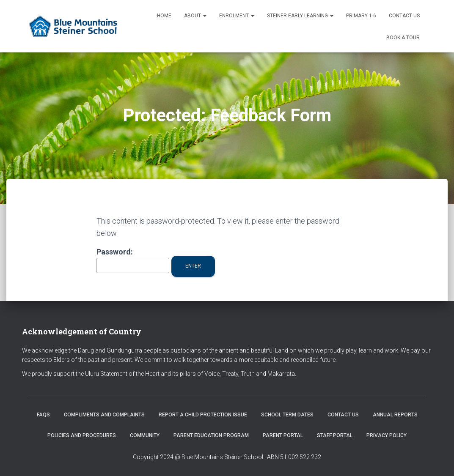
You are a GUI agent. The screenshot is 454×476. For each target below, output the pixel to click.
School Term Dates (287, 415)
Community (145, 435)
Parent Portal (283, 435)
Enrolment (237, 16)
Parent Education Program (211, 435)
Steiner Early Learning (300, 16)
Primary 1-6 (361, 16)
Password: (133, 260)
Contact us (404, 16)
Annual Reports (395, 415)
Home (164, 16)
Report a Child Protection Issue (203, 415)
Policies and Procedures (82, 435)
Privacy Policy (387, 435)
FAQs (43, 415)
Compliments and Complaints (104, 415)
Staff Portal (335, 435)
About (195, 16)
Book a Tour (403, 38)
